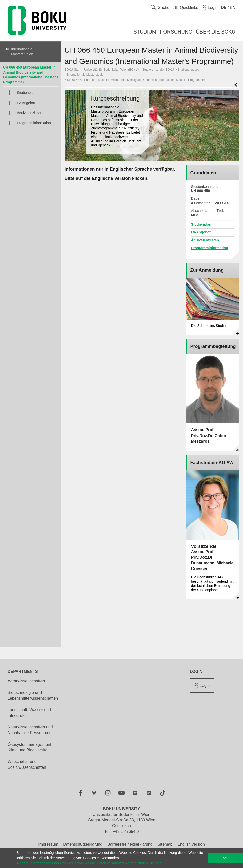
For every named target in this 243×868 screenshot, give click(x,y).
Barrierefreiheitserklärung (130, 844)
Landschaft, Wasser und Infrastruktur (29, 713)
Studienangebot (188, 70)
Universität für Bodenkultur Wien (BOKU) (111, 70)
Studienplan (26, 93)
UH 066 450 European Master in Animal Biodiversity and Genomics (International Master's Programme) (136, 80)
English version (191, 844)
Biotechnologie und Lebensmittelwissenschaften (33, 695)
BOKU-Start (73, 70)
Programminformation (34, 123)
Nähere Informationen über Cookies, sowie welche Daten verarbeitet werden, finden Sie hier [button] (89, 863)
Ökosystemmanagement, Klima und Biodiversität (30, 747)
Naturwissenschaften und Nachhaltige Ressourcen (30, 730)
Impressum (48, 844)
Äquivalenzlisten (30, 113)
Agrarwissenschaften (26, 681)
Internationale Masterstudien (22, 52)
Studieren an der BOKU (158, 70)
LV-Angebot (26, 103)
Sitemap (165, 844)
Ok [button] (226, 858)
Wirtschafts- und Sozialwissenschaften (27, 764)
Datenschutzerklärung (83, 844)
